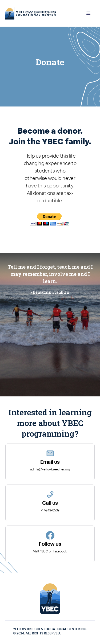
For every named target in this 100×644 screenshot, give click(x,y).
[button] (89, 13)
